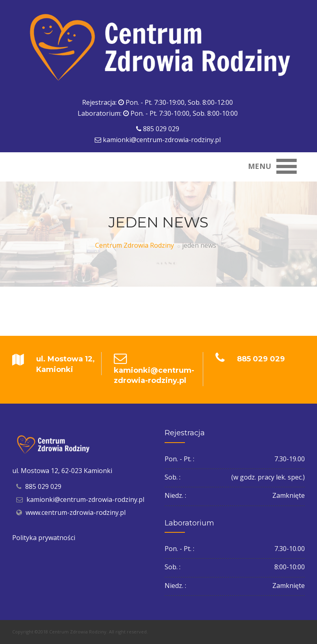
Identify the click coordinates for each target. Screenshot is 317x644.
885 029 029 (161, 129)
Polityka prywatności (44, 538)
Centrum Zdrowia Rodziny (135, 245)
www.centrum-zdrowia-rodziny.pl (76, 512)
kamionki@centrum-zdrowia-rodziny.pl (162, 140)
